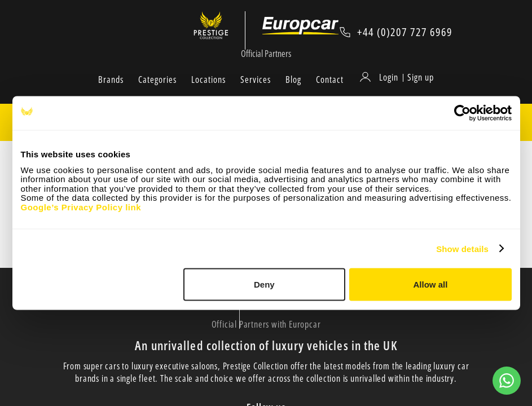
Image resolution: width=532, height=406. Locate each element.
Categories (157, 92)
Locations (208, 92)
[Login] (381, 90)
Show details (462, 248)
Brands (111, 92)
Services (256, 92)
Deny (264, 284)
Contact (330, 92)
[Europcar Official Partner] (302, 32)
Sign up (421, 90)
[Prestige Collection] (219, 32)
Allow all (431, 284)
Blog (293, 92)
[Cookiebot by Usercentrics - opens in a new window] (462, 113)
